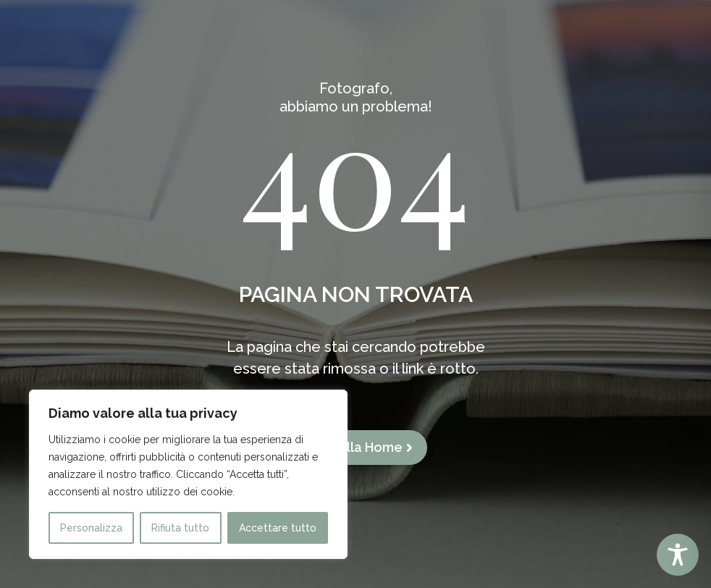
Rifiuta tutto (180, 528)
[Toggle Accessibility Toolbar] (678, 555)
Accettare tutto (278, 528)
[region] (188, 474)
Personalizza (91, 528)
